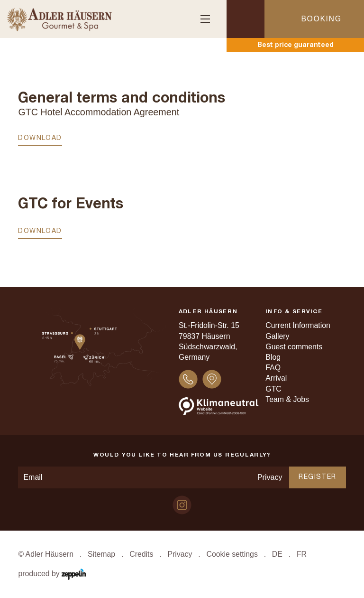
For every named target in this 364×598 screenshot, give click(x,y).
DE (277, 554)
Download (40, 138)
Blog (273, 357)
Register (317, 477)
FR (302, 554)
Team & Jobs (287, 399)
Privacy (270, 477)
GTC (273, 389)
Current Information (298, 325)
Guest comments (294, 347)
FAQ (273, 368)
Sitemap (101, 554)
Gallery (277, 336)
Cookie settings (232, 554)
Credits (141, 554)
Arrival (276, 378)
